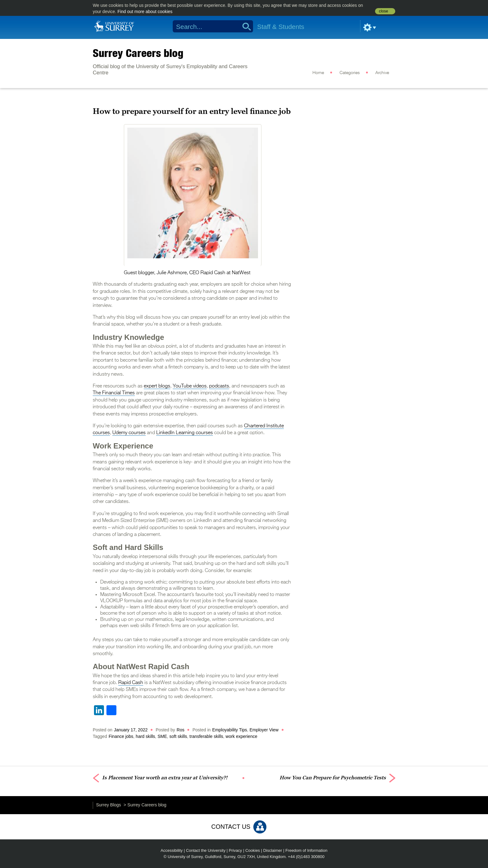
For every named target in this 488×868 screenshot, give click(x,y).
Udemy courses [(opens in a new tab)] (129, 433)
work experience (242, 736)
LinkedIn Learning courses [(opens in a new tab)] (185, 433)
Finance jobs (121, 736)
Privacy (235, 850)
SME (162, 736)
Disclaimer (273, 850)
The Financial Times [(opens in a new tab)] (114, 393)
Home (318, 73)
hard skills (145, 736)
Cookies (253, 850)
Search (244, 26)
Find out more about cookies (145, 12)
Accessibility (172, 850)
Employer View (264, 730)
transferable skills (206, 736)
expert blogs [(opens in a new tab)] (157, 386)
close (384, 11)
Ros (181, 730)
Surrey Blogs (109, 805)
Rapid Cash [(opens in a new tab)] (131, 683)
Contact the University (206, 850)
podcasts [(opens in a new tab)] (219, 386)
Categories (350, 73)
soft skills (178, 736)
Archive (382, 73)
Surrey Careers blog (138, 53)
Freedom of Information (306, 850)
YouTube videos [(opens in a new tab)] (190, 386)
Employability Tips (230, 730)
